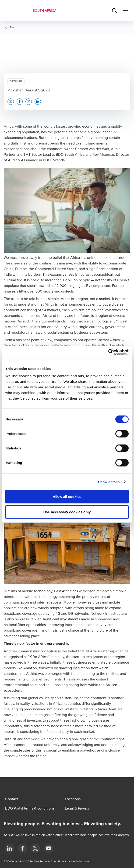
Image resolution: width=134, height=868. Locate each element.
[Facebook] (22, 848)
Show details (109, 482)
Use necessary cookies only (67, 512)
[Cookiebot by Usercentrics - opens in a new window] (108, 352)
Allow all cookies (67, 497)
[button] (11, 102)
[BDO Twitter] (35, 848)
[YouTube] (49, 848)
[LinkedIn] (9, 848)
